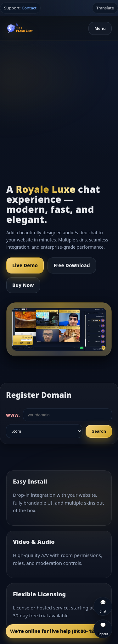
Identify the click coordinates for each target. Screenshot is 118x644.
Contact (29, 8)
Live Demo (25, 265)
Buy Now (23, 285)
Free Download (72, 265)
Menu (100, 28)
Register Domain (39, 395)
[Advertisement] (59, 103)
